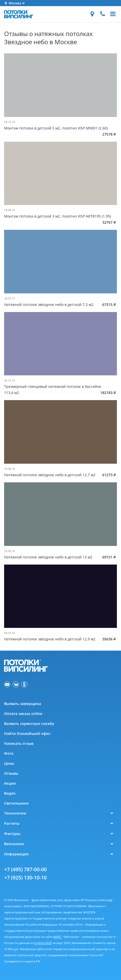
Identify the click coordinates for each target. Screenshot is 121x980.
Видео (10, 793)
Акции (10, 783)
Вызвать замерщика (23, 704)
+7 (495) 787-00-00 (25, 869)
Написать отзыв (19, 743)
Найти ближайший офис (27, 733)
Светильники (16, 803)
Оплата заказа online (23, 714)
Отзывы (11, 773)
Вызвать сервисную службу (29, 724)
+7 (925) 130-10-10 (25, 877)
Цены (9, 763)
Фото (9, 753)
